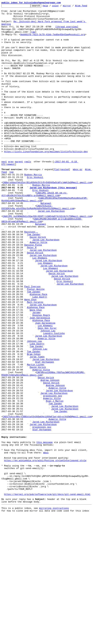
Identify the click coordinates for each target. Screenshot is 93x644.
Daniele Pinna (33, 295)
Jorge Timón (37, 429)
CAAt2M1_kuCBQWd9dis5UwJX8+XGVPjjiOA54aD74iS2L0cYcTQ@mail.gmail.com (47, 261)
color (61, 7)
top (11, 208)
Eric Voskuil (35, 214)
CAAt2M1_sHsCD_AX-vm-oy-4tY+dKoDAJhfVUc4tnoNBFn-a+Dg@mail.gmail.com (34, 234)
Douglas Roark (41, 379)
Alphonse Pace (38, 355)
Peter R (32, 298)
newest (11, 198)
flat (57, 205)
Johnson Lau (48, 398)
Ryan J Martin (55, 483)
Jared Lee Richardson (51, 255)
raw (33, 41)
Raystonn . (31, 280)
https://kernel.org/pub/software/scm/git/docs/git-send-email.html (47, 594)
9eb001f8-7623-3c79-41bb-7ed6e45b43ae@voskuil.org (53, 44)
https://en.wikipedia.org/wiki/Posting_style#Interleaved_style (45, 553)
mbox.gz (78, 205)
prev (11, 195)
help (51, 7)
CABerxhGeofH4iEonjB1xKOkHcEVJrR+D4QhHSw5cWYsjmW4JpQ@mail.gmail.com (47, 220)
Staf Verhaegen (45, 436)
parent (19, 195)
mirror (72, 7)
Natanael (46, 245)
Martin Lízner (36, 439)
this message (45, 531)
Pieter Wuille (36, 348)
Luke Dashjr (40, 358)
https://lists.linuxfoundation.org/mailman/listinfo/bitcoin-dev (46, 184)
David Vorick (38, 286)
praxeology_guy (53, 476)
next (4, 195)
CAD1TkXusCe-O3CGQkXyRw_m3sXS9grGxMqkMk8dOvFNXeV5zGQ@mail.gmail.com (38, 250)
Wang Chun (30, 361)
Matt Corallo (35, 364)
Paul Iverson (32, 345)
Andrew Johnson (50, 458)
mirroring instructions (54, 609)
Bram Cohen (34, 426)
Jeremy (36, 376)
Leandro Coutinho (54, 401)
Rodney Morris (33, 211)
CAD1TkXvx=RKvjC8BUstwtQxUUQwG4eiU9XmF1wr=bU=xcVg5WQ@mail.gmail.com (47, 501)
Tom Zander (34, 283)
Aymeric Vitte (38, 292)
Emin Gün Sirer (47, 395)
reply (28, 195)
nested (65, 205)
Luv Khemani (40, 311)
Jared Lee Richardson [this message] (53, 227)
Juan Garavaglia (40, 383)
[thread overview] (67, 34)
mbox (46, 544)
